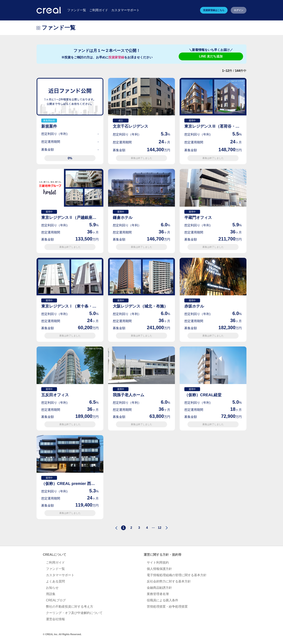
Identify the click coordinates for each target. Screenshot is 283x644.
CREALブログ (56, 600)
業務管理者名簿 (158, 594)
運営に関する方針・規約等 (163, 555)
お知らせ (52, 588)
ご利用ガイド (55, 562)
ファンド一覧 (55, 569)
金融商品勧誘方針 (159, 588)
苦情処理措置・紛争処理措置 (167, 607)
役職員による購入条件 (163, 600)
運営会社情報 (55, 619)
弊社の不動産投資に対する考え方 (70, 607)
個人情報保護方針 (159, 569)
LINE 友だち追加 (211, 56)
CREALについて (55, 555)
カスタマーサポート (60, 575)
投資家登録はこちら (214, 10)
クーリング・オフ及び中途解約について (74, 613)
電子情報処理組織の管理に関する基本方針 (177, 575)
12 (160, 528)
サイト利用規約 (158, 562)
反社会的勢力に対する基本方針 (169, 581)
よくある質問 (55, 581)
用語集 (51, 594)
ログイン (239, 10)
